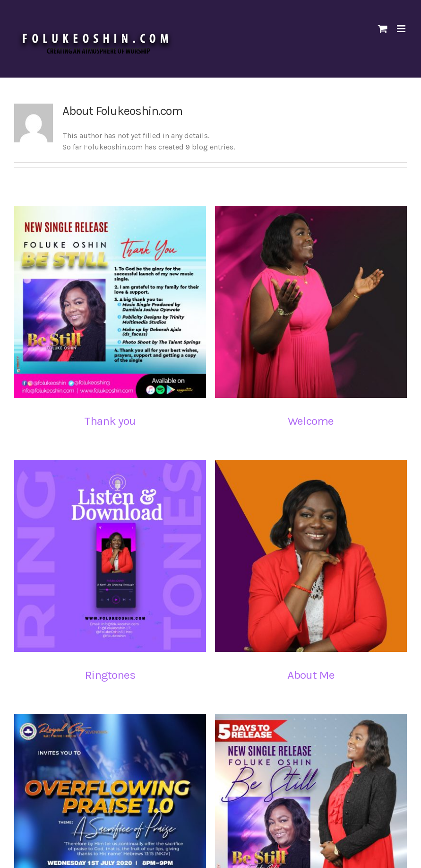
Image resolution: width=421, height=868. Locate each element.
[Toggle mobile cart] (383, 29)
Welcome (306, 421)
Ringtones (130, 656)
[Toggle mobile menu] (402, 29)
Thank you (110, 421)
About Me (296, 670)
